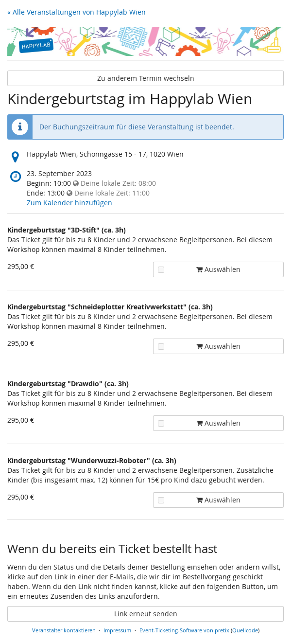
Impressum (117, 630)
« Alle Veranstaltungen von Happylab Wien (77, 12)
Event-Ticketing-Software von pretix (184, 630)
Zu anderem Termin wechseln (146, 78)
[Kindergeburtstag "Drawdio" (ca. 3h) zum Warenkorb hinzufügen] (161, 423)
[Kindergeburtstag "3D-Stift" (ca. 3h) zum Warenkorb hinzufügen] (161, 270)
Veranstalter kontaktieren (64, 630)
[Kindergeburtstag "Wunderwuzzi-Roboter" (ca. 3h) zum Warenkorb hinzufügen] (161, 500)
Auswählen (199, 269)
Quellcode (245, 630)
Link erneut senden (146, 614)
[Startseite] (145, 41)
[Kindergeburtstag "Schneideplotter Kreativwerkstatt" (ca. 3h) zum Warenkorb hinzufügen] (161, 347)
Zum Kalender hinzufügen (69, 203)
